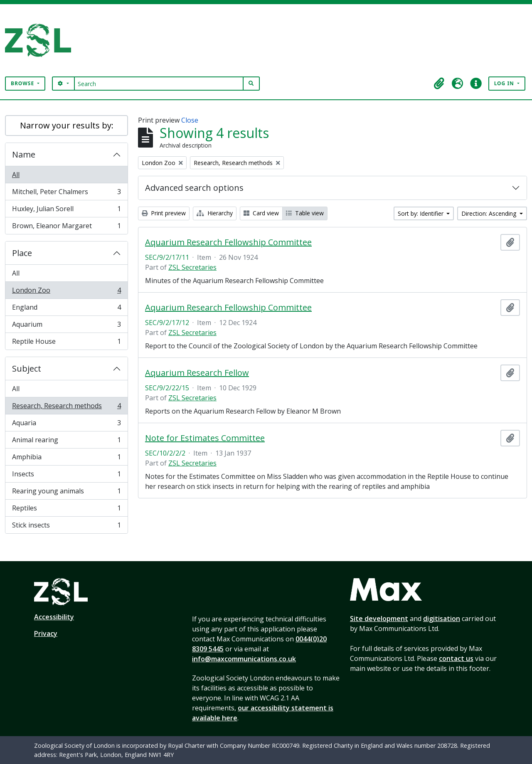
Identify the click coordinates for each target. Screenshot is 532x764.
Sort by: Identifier (421, 213)
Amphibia (66, 459)
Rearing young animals (66, 493)
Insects (66, 476)
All (16, 175)
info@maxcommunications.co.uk (244, 659)
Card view (261, 213)
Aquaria (66, 425)
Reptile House (66, 343)
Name (24, 154)
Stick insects (66, 527)
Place (22, 253)
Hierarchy (215, 213)
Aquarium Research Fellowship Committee (228, 242)
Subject (27, 368)
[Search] (159, 84)
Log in (505, 83)
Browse (23, 83)
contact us (456, 658)
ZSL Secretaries (192, 267)
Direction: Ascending (490, 213)
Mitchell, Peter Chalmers (66, 193)
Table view (305, 213)
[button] (439, 84)
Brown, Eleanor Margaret (66, 227)
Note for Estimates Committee (205, 438)
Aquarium (66, 326)
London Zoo (66, 292)
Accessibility (54, 617)
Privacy (46, 633)
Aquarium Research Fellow (197, 373)
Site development (379, 619)
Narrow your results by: (67, 125)
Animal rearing (66, 442)
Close (190, 120)
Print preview (164, 213)
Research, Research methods (66, 408)
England (66, 309)
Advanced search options (194, 188)
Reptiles (66, 510)
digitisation (442, 619)
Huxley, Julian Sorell (66, 211)
